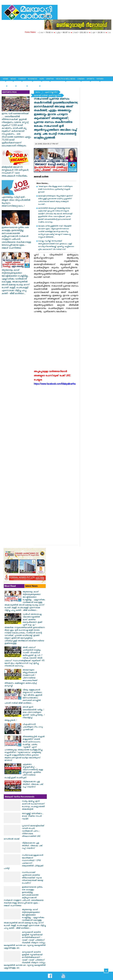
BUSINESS (33, 79)
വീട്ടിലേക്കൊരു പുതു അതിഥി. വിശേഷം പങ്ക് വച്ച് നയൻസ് (33, 785)
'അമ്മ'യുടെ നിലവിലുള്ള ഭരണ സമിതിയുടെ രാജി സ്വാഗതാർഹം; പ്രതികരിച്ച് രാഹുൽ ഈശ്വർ (55, 190)
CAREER (22, 79)
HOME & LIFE (27, 84)
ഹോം (38, 92)
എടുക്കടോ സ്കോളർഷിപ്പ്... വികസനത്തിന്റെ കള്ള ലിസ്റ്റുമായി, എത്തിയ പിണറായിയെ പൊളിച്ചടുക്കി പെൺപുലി (24, 771)
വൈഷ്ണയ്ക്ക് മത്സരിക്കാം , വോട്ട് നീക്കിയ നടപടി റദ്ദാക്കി (33, 816)
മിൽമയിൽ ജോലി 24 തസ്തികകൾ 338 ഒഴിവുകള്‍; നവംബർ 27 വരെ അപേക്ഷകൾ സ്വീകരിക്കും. (16, 170)
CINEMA (81, 79)
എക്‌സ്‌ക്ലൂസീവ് (51, 92)
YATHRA (100, 79)
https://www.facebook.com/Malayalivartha (55, 384)
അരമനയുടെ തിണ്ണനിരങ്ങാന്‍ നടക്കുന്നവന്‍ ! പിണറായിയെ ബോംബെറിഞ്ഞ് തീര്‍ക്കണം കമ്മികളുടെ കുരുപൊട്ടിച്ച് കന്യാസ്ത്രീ (21, 678)
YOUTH (16, 84)
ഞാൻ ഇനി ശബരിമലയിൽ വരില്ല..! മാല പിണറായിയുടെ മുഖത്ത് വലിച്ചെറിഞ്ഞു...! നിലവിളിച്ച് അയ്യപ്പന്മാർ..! (25, 714)
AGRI (42, 79)
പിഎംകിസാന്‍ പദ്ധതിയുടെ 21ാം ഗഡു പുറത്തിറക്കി (33, 727)
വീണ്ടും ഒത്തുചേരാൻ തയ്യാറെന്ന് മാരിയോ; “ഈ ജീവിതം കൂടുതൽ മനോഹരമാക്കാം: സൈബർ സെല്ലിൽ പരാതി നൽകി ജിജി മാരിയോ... (23, 697)
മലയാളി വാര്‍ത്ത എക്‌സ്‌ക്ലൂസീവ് (47, 96)
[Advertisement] (57, 56)
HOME (6, 79)
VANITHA (50, 79)
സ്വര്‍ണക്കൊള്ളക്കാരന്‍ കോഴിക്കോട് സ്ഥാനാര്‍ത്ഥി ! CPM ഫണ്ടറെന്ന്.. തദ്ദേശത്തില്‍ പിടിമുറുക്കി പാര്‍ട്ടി (24, 862)
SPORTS (90, 79)
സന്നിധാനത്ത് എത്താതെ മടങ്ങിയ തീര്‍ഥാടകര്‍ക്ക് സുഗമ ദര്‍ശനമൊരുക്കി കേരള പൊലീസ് (32, 878)
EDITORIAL (40, 84)
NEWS (13, 79)
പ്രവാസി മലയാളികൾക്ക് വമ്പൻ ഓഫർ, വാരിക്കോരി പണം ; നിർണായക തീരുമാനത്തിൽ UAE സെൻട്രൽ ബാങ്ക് (24, 833)
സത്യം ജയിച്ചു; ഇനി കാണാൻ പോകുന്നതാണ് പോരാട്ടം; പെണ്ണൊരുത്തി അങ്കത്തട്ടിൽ (33, 806)
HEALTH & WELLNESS (66, 79)
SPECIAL (7, 84)
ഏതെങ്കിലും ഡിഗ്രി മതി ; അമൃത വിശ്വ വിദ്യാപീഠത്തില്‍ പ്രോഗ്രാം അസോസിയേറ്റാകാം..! (16, 201)
